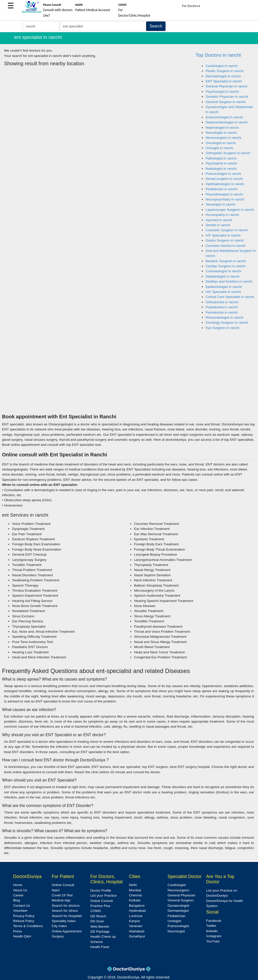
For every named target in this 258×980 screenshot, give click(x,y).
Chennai (135, 895)
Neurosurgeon (178, 890)
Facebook (214, 921)
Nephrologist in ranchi (222, 128)
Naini (56, 890)
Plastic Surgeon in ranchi (224, 71)
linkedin (212, 931)
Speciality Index (64, 921)
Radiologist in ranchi (221, 169)
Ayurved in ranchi (219, 220)
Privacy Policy (24, 916)
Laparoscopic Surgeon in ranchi (230, 210)
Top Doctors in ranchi (218, 55)
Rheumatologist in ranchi (224, 317)
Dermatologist (178, 911)
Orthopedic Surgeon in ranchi (228, 153)
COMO (96, 911)
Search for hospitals (67, 916)
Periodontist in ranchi (222, 312)
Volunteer (20, 911)
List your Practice (104, 895)
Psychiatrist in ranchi (221, 163)
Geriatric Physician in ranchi (227, 97)
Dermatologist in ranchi (223, 76)
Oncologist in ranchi (221, 143)
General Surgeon (181, 900)
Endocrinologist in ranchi (224, 117)
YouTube (213, 941)
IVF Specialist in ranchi (223, 235)
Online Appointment (67, 931)
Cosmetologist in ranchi (223, 271)
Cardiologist (177, 885)
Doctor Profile (101, 890)
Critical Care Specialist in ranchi (230, 297)
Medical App (61, 900)
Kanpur (135, 921)
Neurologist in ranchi (221, 133)
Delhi (133, 885)
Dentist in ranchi (218, 225)
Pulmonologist (178, 926)
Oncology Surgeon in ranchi (227, 323)
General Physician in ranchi (226, 86)
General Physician (181, 895)
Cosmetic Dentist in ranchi (225, 246)
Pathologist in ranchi (221, 158)
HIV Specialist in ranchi (223, 292)
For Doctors (191, 6)
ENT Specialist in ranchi (224, 81)
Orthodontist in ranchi (222, 302)
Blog (17, 900)
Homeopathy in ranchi (222, 215)
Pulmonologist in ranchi (223, 174)
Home (18, 885)
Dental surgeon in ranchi (224, 179)
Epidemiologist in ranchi (224, 287)
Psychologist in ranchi (222, 92)
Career (18, 895)
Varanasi (136, 926)
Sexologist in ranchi (220, 204)
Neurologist (176, 931)
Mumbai (135, 890)
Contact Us (22, 906)
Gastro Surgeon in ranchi (225, 240)
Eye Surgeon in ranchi (222, 328)
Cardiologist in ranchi (222, 66)
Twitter (211, 926)
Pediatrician (176, 916)
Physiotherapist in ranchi (224, 194)
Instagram (214, 936)
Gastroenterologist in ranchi (227, 122)
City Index (59, 926)
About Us (20, 890)
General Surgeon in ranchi (226, 102)
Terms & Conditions (28, 926)
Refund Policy (24, 921)
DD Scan (97, 921)
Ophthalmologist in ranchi (225, 184)
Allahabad (137, 931)
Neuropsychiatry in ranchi (225, 199)
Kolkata (135, 900)
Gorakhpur (137, 936)
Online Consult (63, 885)
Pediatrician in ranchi (221, 189)
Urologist (174, 921)
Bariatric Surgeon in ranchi (226, 261)
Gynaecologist (178, 906)
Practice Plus (100, 906)
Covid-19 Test (62, 895)
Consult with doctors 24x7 (58, 10)
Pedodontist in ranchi (222, 307)
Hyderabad (137, 911)
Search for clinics (65, 911)
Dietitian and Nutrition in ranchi (229, 281)
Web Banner (100, 926)
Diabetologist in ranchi (222, 276)
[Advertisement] (129, 376)
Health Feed (100, 947)
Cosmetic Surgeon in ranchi (227, 230)
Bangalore (137, 906)
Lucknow (136, 916)
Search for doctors (66, 906)
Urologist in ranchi (219, 148)
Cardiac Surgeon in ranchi (225, 266)
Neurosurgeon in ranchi (223, 138)
